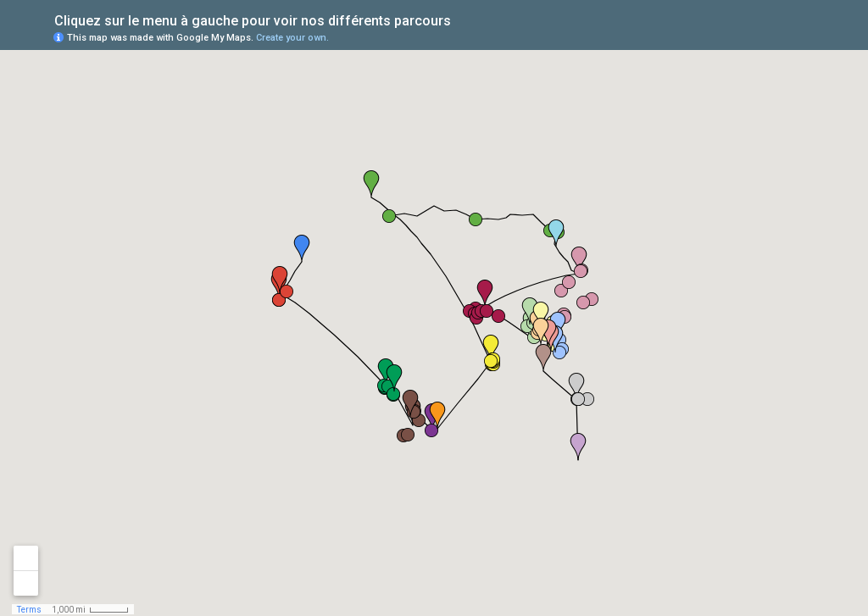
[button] (394, 378)
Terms (29, 610)
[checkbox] (464, 19)
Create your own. (292, 38)
